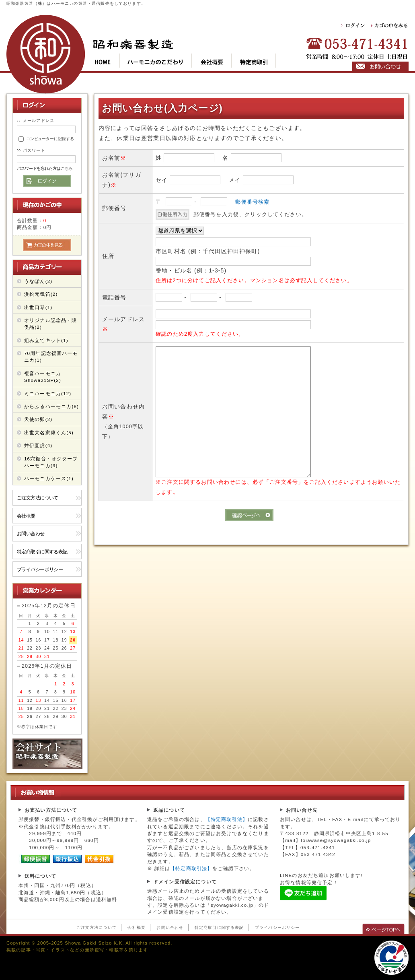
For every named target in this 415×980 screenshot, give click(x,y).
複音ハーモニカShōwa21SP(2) (43, 377)
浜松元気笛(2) (41, 294)
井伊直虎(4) (38, 445)
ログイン (353, 26)
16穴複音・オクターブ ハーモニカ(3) (51, 462)
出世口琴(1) (38, 307)
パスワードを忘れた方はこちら (45, 168)
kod (156, 61)
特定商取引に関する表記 (42, 552)
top (106, 61)
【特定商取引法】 (227, 819)
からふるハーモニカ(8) (51, 406)
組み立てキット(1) (46, 340)
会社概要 (26, 516)
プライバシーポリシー (40, 569)
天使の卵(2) (38, 419)
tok (254, 61)
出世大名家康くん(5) (49, 432)
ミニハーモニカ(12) (48, 393)
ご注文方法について (38, 498)
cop (212, 61)
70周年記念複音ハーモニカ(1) (51, 357)
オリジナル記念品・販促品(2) (51, 324)
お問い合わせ (31, 533)
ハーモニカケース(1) (49, 478)
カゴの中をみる (390, 26)
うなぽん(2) (38, 281)
